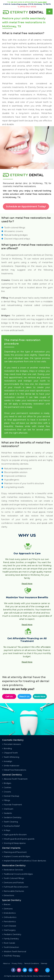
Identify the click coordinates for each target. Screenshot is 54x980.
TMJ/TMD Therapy (11, 956)
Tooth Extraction (11, 947)
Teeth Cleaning (10, 822)
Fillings (6, 800)
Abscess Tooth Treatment (15, 779)
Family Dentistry (10, 939)
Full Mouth (15, 887)
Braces (6, 904)
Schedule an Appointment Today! (26, 207)
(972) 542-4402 (28, 7)
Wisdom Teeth (14, 951)
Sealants (7, 813)
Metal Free (14, 770)
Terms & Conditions (32, 963)
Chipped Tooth (10, 753)
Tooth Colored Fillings (13, 878)
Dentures (7, 909)
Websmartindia (44, 976)
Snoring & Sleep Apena (14, 843)
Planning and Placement (14, 852)
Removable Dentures (13, 891)
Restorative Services (13, 870)
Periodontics (9, 921)
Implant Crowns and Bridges (16, 856)
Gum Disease (9, 926)
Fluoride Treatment (12, 805)
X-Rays (6, 830)
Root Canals (9, 943)
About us (6, 963)
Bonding (7, 748)
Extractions (8, 895)
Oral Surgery (9, 930)
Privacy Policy (17, 963)
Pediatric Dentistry (12, 934)
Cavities (7, 787)
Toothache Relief (11, 826)
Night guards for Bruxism (14, 835)
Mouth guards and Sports (18, 839)
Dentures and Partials (13, 882)
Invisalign (7, 761)
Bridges (7, 783)
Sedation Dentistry (12, 817)
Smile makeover (11, 766)
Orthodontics (9, 917)
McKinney (42, 95)
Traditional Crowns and (17, 874)
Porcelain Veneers (12, 744)
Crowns (6, 792)
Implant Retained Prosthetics (24, 861)
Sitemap (44, 963)
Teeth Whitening (11, 757)
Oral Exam (8, 809)
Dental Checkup (11, 796)
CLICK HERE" (42, 2)
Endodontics (9, 913)
